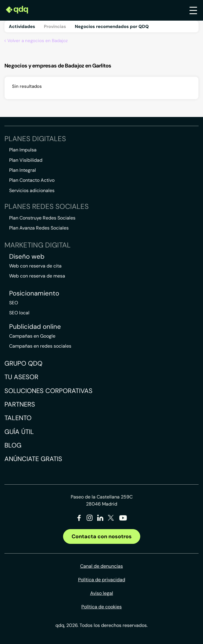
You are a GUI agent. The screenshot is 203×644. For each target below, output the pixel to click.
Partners (20, 404)
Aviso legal (102, 593)
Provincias (55, 27)
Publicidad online (35, 327)
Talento (18, 418)
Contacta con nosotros (102, 536)
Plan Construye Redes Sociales (42, 218)
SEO (14, 303)
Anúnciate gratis (33, 459)
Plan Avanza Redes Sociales (39, 228)
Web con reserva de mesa (37, 276)
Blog (13, 445)
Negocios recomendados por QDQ (112, 27)
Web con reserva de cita (35, 266)
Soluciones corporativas (48, 391)
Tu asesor (21, 377)
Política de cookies (101, 607)
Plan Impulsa (23, 150)
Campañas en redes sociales (40, 346)
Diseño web (27, 257)
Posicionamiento (34, 293)
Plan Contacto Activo (32, 180)
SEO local (19, 313)
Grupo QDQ (23, 363)
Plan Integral (23, 170)
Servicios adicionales (32, 190)
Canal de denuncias (101, 566)
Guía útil (19, 432)
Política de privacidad (102, 580)
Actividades (22, 27)
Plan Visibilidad (26, 160)
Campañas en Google (32, 336)
